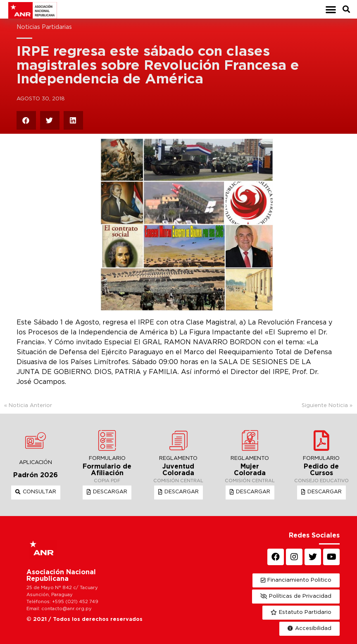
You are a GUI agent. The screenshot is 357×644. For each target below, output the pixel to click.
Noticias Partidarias (44, 27)
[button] (331, 9)
